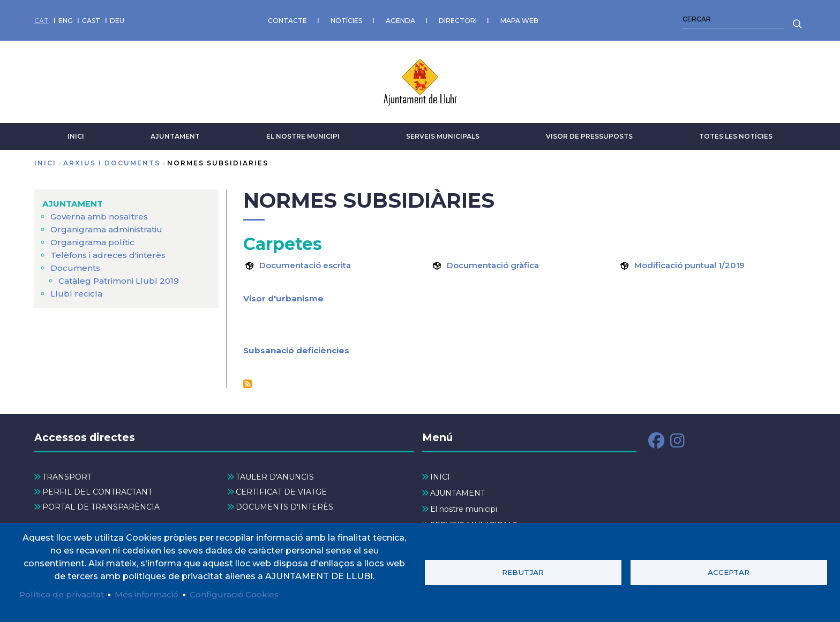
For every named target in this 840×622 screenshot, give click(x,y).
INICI (76, 132)
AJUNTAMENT (175, 132)
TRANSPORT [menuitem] (67, 473)
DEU (117, 18)
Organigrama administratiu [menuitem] (109, 226)
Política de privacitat (64, 594)
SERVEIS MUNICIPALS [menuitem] (474, 521)
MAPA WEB (519, 18)
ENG (66, 18)
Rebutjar (523, 572)
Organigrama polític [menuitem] (94, 238)
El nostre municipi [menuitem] (464, 505)
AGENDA (400, 18)
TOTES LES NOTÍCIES (736, 132)
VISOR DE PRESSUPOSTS (589, 132)
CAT (42, 18)
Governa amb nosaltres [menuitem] (101, 213)
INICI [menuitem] (440, 473)
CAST (91, 18)
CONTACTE (287, 18)
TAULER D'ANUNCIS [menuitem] (275, 473)
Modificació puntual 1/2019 (693, 261)
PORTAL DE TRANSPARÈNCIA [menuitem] (101, 504)
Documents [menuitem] (76, 264)
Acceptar (729, 572)
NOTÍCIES (346, 18)
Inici (45, 159)
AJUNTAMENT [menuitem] (74, 200)
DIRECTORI (458, 18)
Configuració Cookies (245, 594)
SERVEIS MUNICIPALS (443, 132)
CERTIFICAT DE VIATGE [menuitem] (281, 488)
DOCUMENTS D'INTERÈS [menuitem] (284, 504)
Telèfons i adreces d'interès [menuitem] (110, 251)
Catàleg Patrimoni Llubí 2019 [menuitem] (121, 277)
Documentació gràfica (496, 261)
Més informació (153, 594)
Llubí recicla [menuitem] (76, 290)
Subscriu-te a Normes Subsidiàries (247, 380)
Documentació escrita (309, 261)
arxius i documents (112, 159)
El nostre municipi (303, 132)
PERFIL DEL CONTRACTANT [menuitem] (97, 488)
